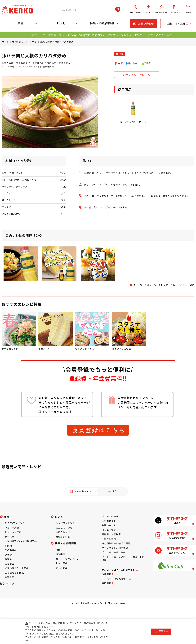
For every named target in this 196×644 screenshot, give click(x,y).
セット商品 (62, 563)
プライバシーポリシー (114, 552)
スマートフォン (83, 491)
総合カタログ (7, 583)
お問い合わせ (109, 525)
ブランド (10, 555)
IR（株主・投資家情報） (115, 579)
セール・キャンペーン (68, 559)
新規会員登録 (135, 10)
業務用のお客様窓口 (112, 534)
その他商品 (11, 550)
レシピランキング (65, 523)
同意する (161, 632)
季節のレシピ (63, 532)
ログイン (149, 10)
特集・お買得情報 (102, 23)
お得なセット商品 (14, 573)
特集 (58, 550)
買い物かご (188, 10)
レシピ (61, 23)
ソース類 (9, 537)
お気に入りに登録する (137, 75)
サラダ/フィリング (15, 523)
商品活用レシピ (64, 528)
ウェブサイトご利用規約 (115, 548)
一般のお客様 (109, 539)
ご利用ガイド (175, 10)
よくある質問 (109, 530)
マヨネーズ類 (12, 528)
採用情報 (106, 583)
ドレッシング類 (13, 532)
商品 (21, 23)
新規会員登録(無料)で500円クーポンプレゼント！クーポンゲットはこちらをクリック (120, 35)
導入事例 (60, 554)
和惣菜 (8, 546)
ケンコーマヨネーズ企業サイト (118, 570)
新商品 (8, 559)
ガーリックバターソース (15, 187)
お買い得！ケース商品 (17, 568)
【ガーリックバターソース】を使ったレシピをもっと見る (164, 285)
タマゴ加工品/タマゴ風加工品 (21, 541)
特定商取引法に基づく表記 (116, 543)
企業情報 (106, 574)
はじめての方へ (162, 10)
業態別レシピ (63, 537)
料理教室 (10, 577)
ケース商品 (62, 568)
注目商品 (10, 564)
